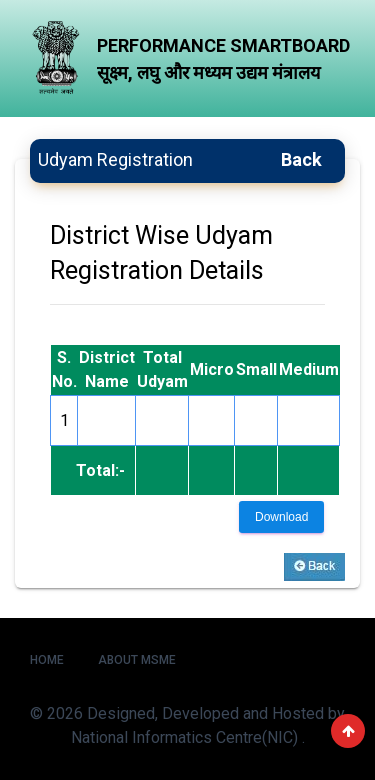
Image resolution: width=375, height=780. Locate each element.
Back (301, 159)
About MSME (137, 660)
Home (47, 660)
